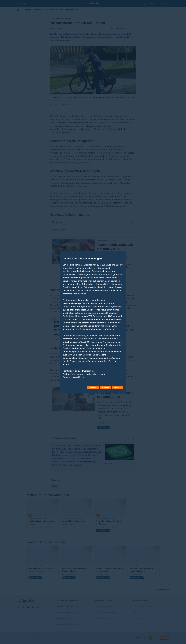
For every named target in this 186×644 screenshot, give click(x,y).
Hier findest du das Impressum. (78, 371)
